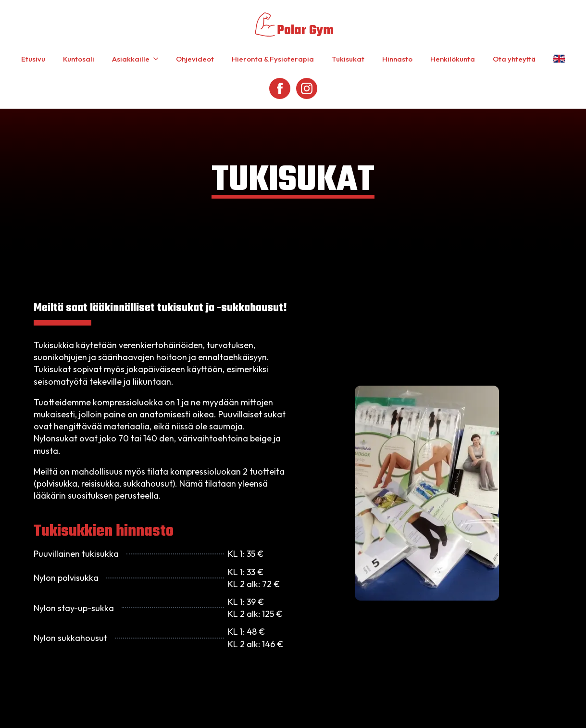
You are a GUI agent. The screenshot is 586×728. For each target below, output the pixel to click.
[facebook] (280, 88)
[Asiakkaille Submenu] (158, 59)
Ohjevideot (195, 59)
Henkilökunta (453, 59)
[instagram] (307, 88)
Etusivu (33, 59)
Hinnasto (397, 59)
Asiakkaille (131, 59)
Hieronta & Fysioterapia (273, 59)
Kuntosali (79, 59)
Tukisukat (348, 59)
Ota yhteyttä (514, 59)
